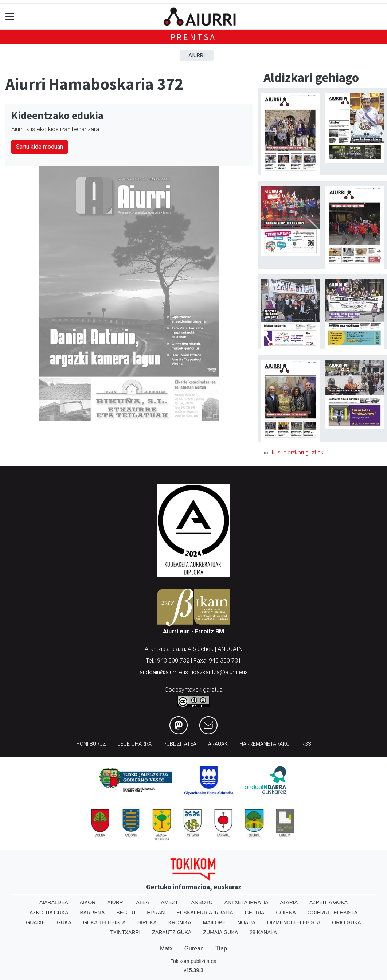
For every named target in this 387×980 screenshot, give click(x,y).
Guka (64, 922)
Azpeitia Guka (329, 902)
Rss (306, 744)
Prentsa (194, 37)
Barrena (93, 913)
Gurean (194, 948)
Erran (156, 913)
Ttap (221, 948)
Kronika (180, 922)
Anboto (202, 902)
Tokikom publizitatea (193, 961)
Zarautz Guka (172, 932)
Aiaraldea (54, 902)
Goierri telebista (333, 913)
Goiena (286, 913)
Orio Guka (346, 922)
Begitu (126, 913)
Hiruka (147, 922)
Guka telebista (104, 922)
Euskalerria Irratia (205, 913)
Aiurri (197, 55)
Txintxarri (125, 932)
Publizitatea (180, 744)
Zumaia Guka (220, 932)
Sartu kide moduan (40, 147)
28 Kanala (263, 932)
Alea (143, 902)
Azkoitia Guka (49, 913)
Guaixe (36, 922)
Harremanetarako (265, 744)
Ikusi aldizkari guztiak (297, 452)
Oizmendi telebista (294, 922)
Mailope (214, 922)
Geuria (255, 913)
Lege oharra (135, 744)
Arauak (218, 744)
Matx (166, 948)
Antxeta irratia (247, 902)
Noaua (246, 922)
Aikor (88, 902)
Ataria (289, 902)
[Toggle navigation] (10, 17)
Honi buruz (91, 744)
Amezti (170, 902)
